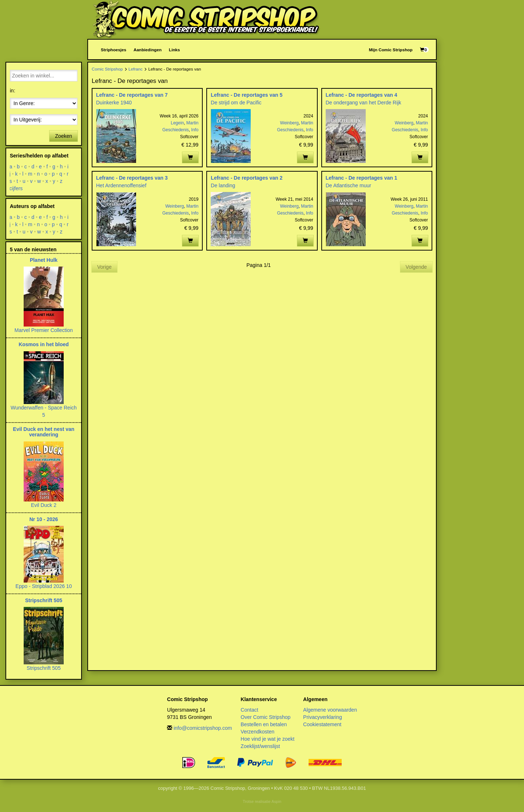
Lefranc (136, 69)
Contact (249, 710)
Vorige (104, 267)
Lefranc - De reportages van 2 (247, 178)
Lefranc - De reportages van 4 (362, 95)
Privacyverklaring (323, 717)
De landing (223, 185)
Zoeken (63, 136)
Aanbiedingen (148, 50)
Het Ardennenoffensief (121, 185)
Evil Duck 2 (44, 505)
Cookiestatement (322, 724)
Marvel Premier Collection (44, 330)
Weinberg (289, 123)
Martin (192, 123)
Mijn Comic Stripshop (391, 50)
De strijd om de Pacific (236, 103)
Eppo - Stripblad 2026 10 (44, 586)
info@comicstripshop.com (203, 728)
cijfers (16, 188)
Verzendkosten (257, 732)
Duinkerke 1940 (114, 103)
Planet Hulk (44, 260)
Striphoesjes (114, 50)
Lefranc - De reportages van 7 (132, 95)
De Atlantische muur (348, 185)
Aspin (276, 801)
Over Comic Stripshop (265, 717)
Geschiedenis (176, 130)
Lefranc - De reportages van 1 (362, 178)
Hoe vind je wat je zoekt (267, 739)
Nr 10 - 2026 (44, 519)
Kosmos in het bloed (44, 344)
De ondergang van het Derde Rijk (364, 103)
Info (195, 130)
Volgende (416, 267)
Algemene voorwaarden (330, 710)
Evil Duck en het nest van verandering (44, 432)
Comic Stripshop (107, 69)
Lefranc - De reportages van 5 (247, 95)
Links (174, 50)
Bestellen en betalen (264, 724)
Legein (177, 123)
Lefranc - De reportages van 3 (132, 178)
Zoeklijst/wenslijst (260, 746)
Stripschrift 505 (44, 600)
